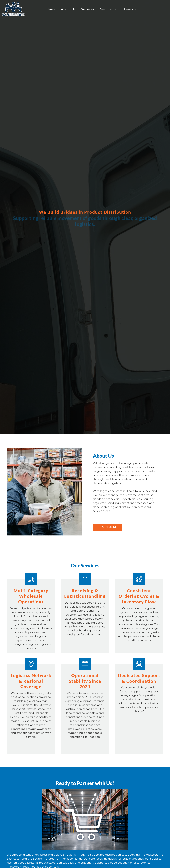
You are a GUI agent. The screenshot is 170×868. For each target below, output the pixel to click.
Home (51, 9)
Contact (130, 9)
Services (88, 9)
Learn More (108, 527)
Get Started (109, 9)
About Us (68, 9)
